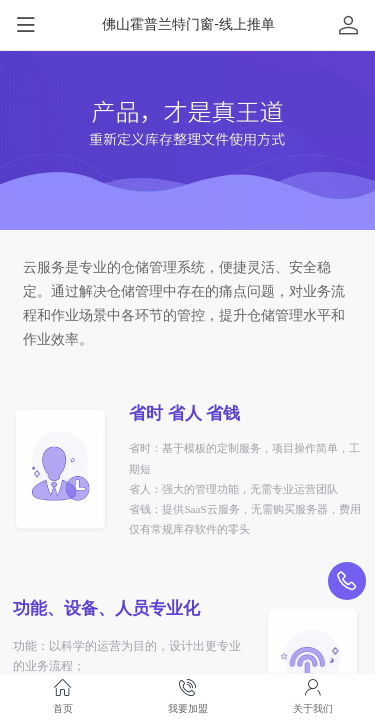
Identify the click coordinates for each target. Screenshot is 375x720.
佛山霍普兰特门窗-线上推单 (188, 24)
